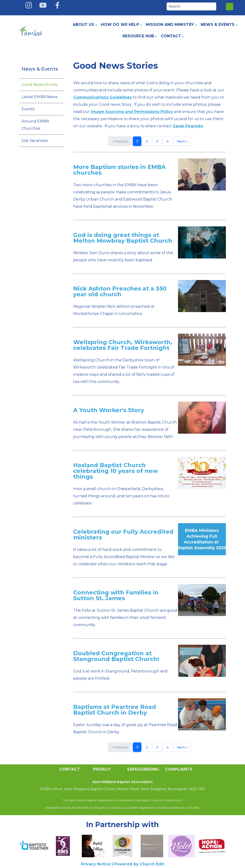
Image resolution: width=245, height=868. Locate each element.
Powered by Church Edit (139, 864)
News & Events (218, 25)
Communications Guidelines (103, 97)
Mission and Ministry (170, 25)
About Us (84, 25)
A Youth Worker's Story (109, 410)
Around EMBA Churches (35, 125)
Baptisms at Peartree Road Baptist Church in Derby (115, 710)
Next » (182, 141)
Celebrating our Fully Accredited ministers (123, 535)
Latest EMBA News (39, 97)
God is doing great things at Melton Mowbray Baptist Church (123, 238)
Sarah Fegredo (188, 126)
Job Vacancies (35, 141)
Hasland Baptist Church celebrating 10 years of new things (115, 471)
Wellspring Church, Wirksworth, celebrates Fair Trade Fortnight (123, 345)
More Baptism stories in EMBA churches (119, 170)
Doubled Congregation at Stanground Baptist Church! (116, 656)
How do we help (120, 25)
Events (28, 109)
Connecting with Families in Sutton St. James (116, 595)
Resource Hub (138, 36)
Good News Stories (39, 85)
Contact (171, 36)
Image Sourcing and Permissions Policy (132, 112)
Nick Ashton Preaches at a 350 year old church (120, 291)
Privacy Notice (96, 864)
